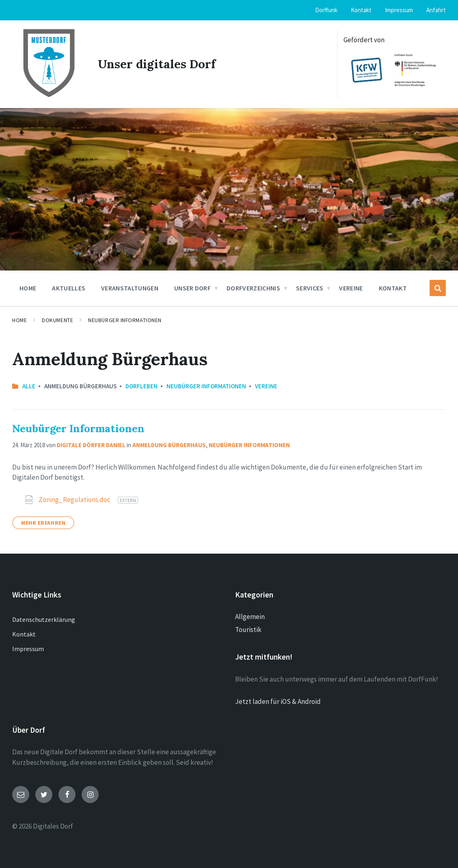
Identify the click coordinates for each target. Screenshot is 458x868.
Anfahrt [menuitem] (436, 10)
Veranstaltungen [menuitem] (130, 288)
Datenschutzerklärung (44, 619)
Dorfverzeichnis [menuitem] (253, 288)
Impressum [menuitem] (399, 10)
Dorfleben (142, 386)
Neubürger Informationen (125, 320)
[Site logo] (49, 97)
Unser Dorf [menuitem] (192, 288)
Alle (29, 386)
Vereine (266, 386)
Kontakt (24, 634)
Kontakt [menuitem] (361, 10)
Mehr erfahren (43, 522)
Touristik (248, 629)
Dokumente (57, 320)
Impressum (28, 648)
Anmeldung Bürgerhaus (169, 445)
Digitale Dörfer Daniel (91, 445)
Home (19, 320)
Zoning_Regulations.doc (75, 499)
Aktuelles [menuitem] (69, 288)
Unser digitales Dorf (157, 64)
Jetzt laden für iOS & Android (278, 701)
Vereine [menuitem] (351, 288)
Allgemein (250, 616)
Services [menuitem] (310, 288)
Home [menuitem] (28, 288)
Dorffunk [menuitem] (326, 10)
